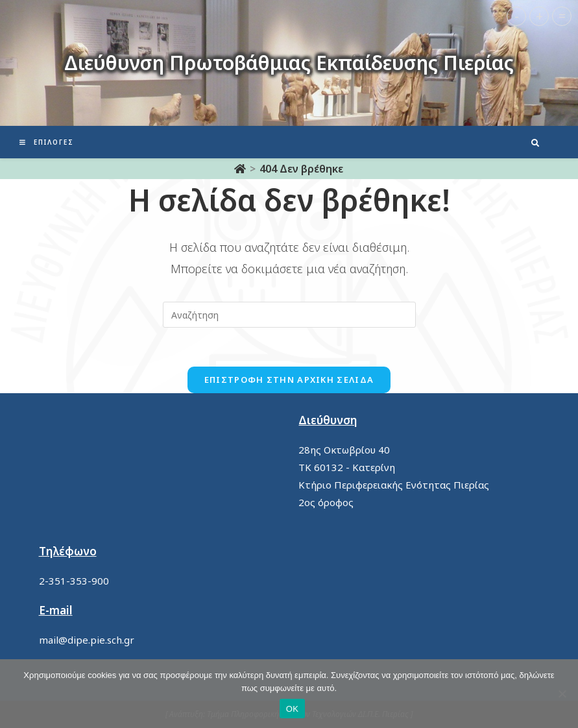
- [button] (517, 16)
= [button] (562, 16)
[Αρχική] (240, 169)
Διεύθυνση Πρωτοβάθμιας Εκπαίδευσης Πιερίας (289, 63)
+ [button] (539, 16)
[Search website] (535, 143)
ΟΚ (292, 709)
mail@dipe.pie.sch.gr (87, 640)
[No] (562, 694)
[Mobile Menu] (47, 142)
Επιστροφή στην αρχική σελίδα (289, 380)
